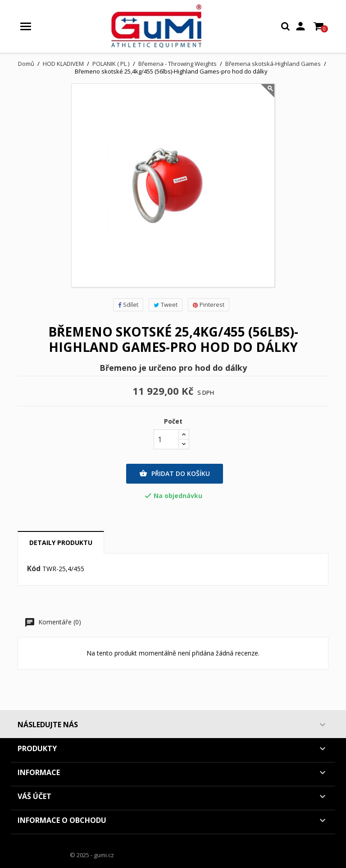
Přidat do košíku (175, 474)
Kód (34, 569)
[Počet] (166, 439)
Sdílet (128, 305)
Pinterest (209, 305)
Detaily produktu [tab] (61, 542)
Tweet (166, 305)
